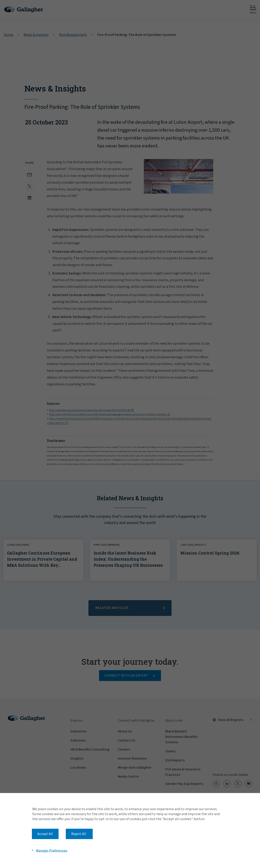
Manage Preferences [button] (52, 850)
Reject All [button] (79, 834)
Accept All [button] (45, 834)
